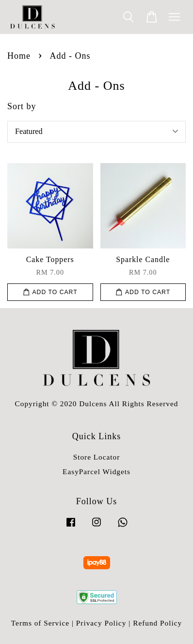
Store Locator (97, 457)
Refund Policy (157, 623)
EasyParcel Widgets (96, 471)
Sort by (22, 106)
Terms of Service (40, 623)
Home (19, 56)
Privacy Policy (101, 623)
